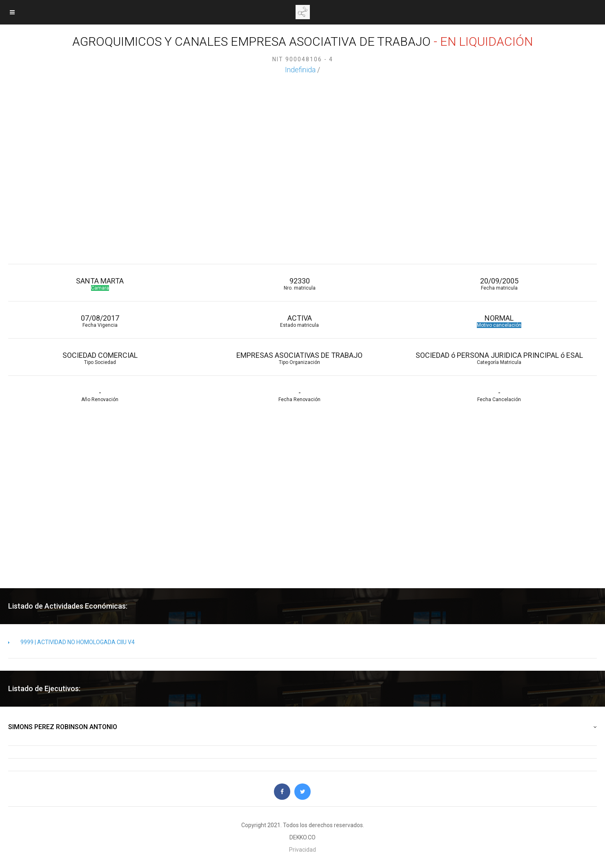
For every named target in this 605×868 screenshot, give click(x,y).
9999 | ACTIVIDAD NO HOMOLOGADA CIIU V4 (71, 642)
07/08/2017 (100, 321)
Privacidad (302, 850)
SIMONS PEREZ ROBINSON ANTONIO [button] (302, 727)
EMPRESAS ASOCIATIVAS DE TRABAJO (299, 358)
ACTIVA (299, 321)
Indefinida (300, 70)
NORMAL (499, 321)
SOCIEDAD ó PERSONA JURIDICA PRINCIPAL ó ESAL (499, 358)
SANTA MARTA (100, 284)
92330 (299, 284)
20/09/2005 (499, 284)
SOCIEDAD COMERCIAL (100, 358)
